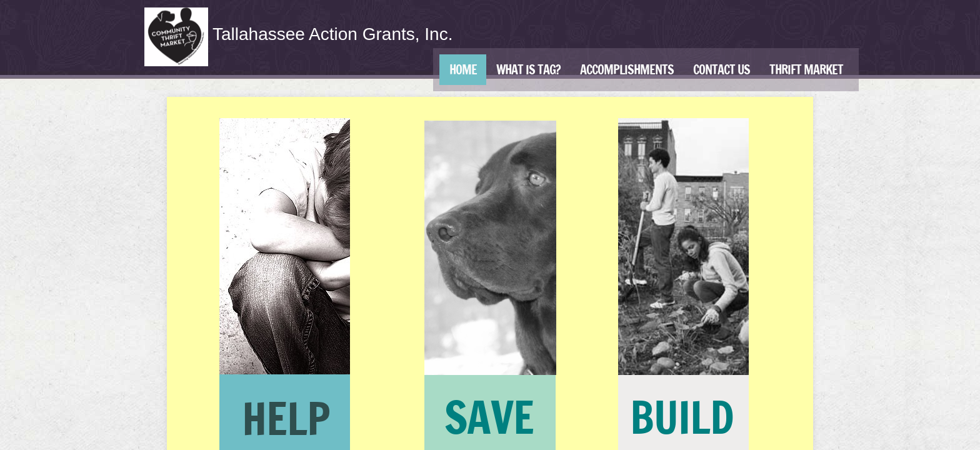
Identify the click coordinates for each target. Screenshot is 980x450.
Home (463, 70)
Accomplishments (627, 70)
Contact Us (722, 70)
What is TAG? (528, 70)
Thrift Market (806, 70)
